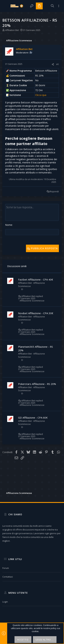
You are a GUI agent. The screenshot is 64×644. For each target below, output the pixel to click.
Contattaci (8, 577)
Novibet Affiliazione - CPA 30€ (36, 313)
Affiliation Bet (12, 30)
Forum (6, 568)
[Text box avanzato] (32, 212)
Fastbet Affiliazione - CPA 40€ (36, 279)
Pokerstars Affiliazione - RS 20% (37, 384)
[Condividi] (53, 64)
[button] (6, 6)
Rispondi (54, 191)
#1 (58, 64)
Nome (9, 225)
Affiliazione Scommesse (32, 301)
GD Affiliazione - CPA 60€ (33, 418)
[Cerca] (52, 6)
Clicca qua (41, 95)
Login (5, 602)
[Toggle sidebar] (59, 6)
